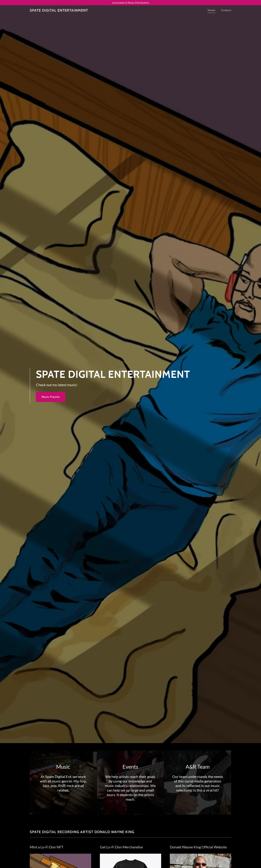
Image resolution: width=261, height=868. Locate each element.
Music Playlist (51, 397)
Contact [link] (226, 10)
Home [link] (212, 10)
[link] (59, 11)
